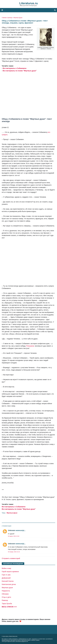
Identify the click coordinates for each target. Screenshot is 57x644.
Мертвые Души (18, 18)
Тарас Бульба (7, 604)
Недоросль (6, 591)
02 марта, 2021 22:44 (14, 536)
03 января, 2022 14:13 (14, 552)
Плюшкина (30, 346)
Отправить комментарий (11, 558)
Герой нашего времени (10, 572)
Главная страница (7, 18)
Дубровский (6, 578)
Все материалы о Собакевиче (15, 68)
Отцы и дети (6, 597)
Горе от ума (6, 575)
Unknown (12, 530)
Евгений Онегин (8, 581)
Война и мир (6, 568)
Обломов (5, 594)
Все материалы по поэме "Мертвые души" (20, 71)
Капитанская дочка (9, 584)
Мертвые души (7, 588)
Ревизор (5, 600)
